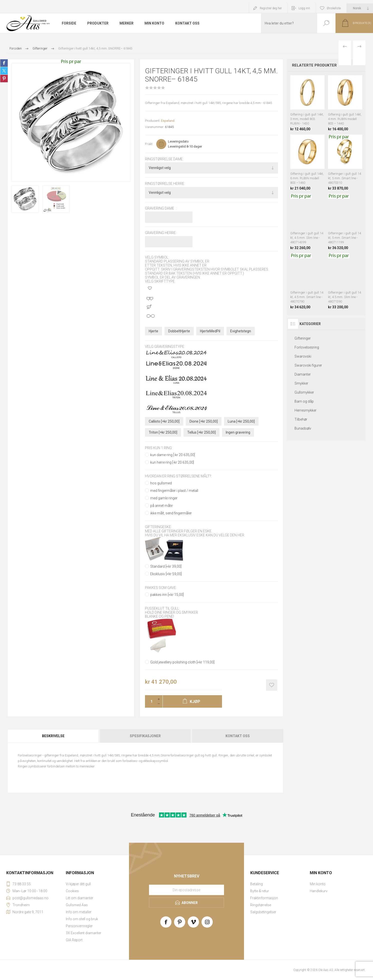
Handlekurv (319, 891)
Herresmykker (305, 410)
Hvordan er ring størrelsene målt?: (178, 476)
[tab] (53, 736)
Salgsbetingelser (263, 912)
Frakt (149, 144)
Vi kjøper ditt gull (78, 884)
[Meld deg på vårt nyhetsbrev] (186, 890)
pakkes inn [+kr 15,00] (167, 595)
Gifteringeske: (158, 527)
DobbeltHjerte (179, 331)
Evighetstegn (241, 331)
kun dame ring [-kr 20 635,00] (173, 455)
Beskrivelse (53, 736)
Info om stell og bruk (82, 919)
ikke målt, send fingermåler (171, 513)
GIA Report (74, 940)
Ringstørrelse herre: (165, 184)
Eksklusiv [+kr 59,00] (166, 574)
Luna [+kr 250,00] (241, 421)
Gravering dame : (161, 208)
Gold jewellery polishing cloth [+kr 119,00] (182, 662)
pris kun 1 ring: (159, 448)
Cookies (72, 891)
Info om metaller (79, 912)
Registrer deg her (271, 8)
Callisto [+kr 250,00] (164, 421)
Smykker (301, 383)
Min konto (318, 884)
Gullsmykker (304, 392)
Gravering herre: (161, 233)
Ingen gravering (238, 432)
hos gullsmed (161, 483)
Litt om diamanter (79, 898)
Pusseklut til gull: (162, 608)
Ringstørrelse (261, 905)
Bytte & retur (260, 891)
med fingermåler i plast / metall (174, 491)
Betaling (256, 884)
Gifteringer (303, 338)
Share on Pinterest (4, 79)
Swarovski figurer (308, 365)
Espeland (168, 121)
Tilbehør (301, 419)
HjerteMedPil (210, 331)
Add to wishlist (272, 685)
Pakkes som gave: (161, 588)
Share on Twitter (4, 71)
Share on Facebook (4, 63)
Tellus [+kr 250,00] (201, 432)
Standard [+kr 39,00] (166, 566)
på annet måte (161, 506)
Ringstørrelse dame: (164, 159)
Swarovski (303, 356)
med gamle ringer (164, 498)
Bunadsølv (303, 428)
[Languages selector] (360, 8)
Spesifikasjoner (145, 736)
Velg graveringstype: (165, 347)
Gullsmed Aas (77, 905)
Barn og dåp (304, 401)
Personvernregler (79, 926)
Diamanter (303, 374)
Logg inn (304, 8)
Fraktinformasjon (264, 898)
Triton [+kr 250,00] (163, 432)
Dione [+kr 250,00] (204, 421)
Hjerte (153, 331)
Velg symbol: (157, 257)
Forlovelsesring (307, 347)
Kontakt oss (238, 736)
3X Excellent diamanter (83, 933)
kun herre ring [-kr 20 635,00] (172, 462)
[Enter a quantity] (150, 701)
